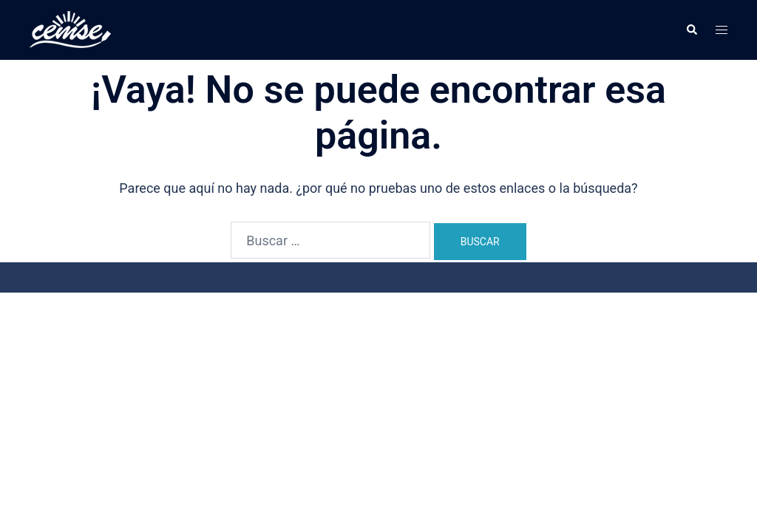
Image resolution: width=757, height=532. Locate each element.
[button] (691, 30)
